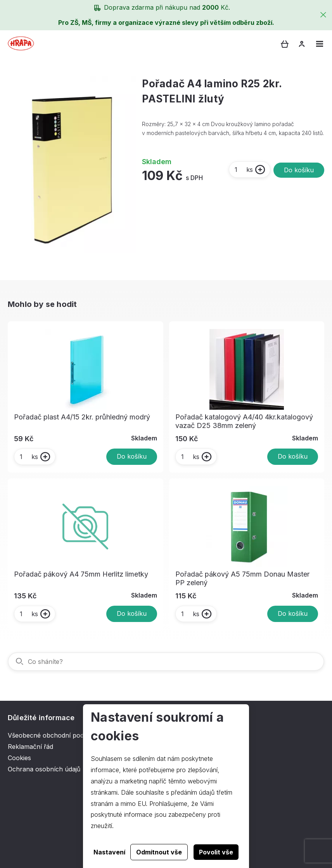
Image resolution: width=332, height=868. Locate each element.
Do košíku (299, 170)
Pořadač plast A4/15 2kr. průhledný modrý (82, 417)
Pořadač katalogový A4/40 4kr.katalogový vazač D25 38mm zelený (244, 421)
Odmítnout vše (159, 852)
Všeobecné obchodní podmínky (55, 735)
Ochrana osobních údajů (44, 769)
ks (243, 170)
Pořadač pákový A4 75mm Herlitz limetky (81, 574)
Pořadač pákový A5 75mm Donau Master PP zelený (242, 578)
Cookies (19, 758)
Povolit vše (216, 852)
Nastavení (109, 852)
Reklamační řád (30, 747)
